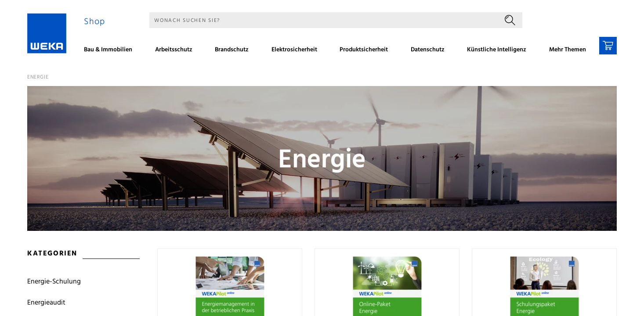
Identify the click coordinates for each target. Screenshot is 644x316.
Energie (38, 77)
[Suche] (324, 20)
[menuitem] (111, 51)
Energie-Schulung (54, 282)
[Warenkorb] (608, 46)
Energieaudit (46, 303)
